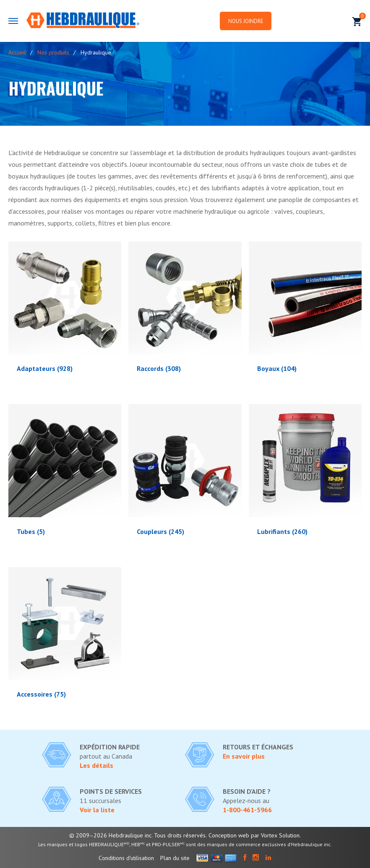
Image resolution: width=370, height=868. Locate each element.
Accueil (17, 52)
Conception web (229, 835)
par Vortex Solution (275, 835)
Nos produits (53, 52)
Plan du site (175, 858)
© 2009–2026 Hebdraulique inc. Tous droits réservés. (138, 835)
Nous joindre (247, 21)
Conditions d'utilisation (126, 858)
